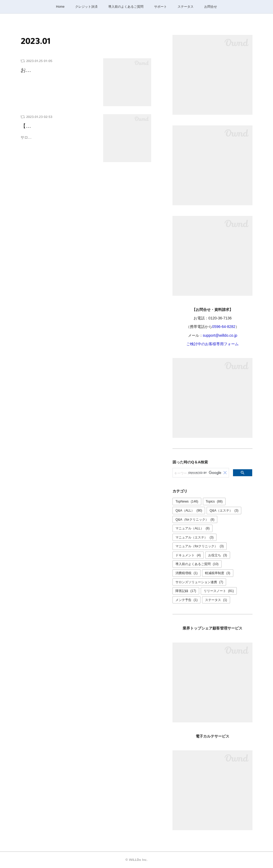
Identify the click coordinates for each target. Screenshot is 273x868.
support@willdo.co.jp (220, 335)
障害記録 (186, 591)
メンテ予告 (186, 600)
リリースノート (219, 591)
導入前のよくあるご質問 (126, 7)
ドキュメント (188, 555)
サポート (160, 7)
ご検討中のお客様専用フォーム (212, 344)
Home (60, 7)
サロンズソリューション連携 (199, 582)
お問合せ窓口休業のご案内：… (58, 70)
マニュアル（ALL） (192, 528)
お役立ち (218, 555)
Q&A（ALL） (189, 511)
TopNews (187, 501)
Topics (214, 501)
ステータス (186, 7)
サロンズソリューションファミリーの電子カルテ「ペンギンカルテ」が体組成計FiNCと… (58, 141)
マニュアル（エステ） (194, 537)
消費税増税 (186, 573)
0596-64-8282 (224, 327)
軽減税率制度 (218, 573)
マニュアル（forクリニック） (200, 546)
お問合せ (211, 7)
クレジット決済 (86, 7)
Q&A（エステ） (224, 511)
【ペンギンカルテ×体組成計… (57, 126)
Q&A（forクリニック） (195, 520)
